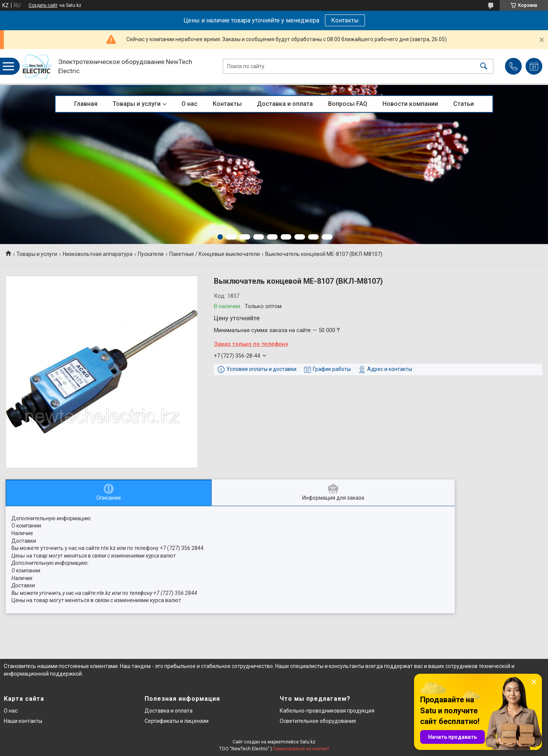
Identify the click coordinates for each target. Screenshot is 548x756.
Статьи (464, 104)
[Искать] (484, 66)
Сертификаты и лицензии (177, 721)
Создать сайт (43, 5)
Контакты (345, 20)
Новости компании (410, 104)
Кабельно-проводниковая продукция (327, 711)
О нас (190, 104)
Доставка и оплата (285, 104)
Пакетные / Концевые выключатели (215, 254)
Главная (86, 104)
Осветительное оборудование (318, 721)
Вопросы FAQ (348, 104)
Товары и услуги (137, 104)
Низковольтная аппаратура (98, 254)
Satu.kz (308, 742)
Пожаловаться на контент (301, 749)
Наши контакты (23, 721)
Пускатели (151, 254)
